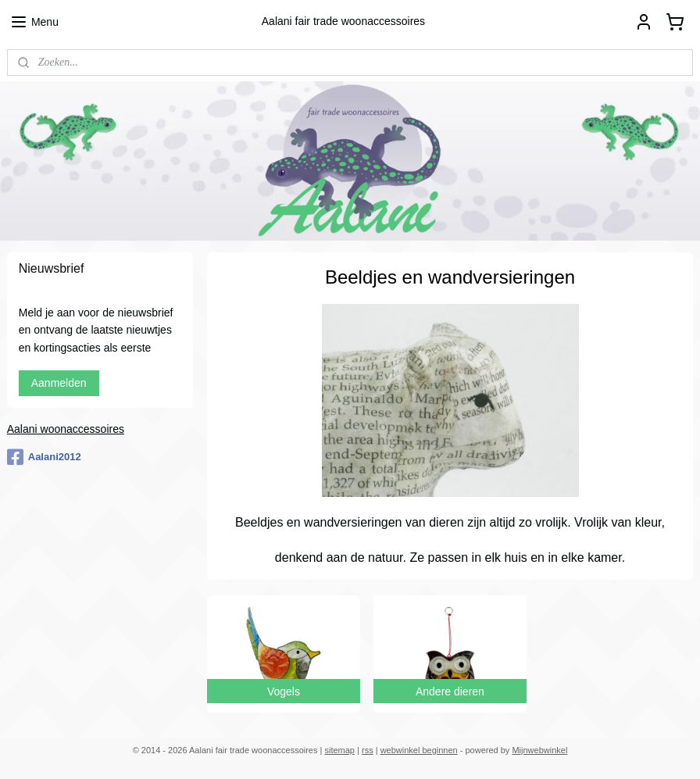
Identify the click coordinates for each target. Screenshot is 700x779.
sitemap (339, 750)
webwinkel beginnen (419, 750)
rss (368, 750)
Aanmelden (59, 383)
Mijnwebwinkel (539, 750)
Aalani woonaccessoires (66, 429)
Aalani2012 (44, 457)
